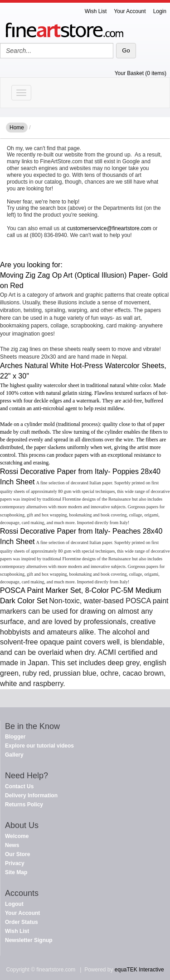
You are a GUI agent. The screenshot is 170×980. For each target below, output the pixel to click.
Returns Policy (24, 805)
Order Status (22, 922)
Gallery (14, 755)
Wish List (96, 11)
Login (160, 11)
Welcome (17, 836)
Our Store (17, 854)
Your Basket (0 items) (141, 73)
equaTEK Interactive (139, 970)
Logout (14, 904)
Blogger (15, 737)
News (12, 845)
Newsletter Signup (29, 940)
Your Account (130, 11)
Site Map (16, 872)
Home (17, 128)
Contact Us (19, 786)
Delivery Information (31, 795)
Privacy (15, 863)
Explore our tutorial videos (39, 746)
